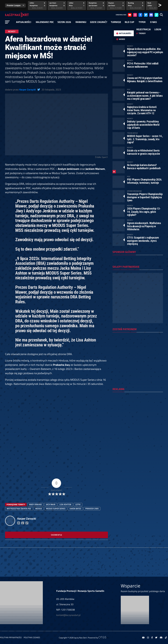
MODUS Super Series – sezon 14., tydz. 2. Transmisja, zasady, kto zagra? (145, 139)
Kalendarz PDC (45, 22)
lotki (78, 504)
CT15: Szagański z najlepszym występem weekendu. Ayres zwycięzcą (143, 241)
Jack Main (51, 504)
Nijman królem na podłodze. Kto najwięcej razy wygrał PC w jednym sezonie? (145, 52)
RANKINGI (81, 22)
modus (39, 509)
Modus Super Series (56, 509)
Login (158, 29)
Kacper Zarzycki (28, 89)
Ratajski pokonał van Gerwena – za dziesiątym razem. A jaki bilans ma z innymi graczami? (145, 96)
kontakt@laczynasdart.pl (68, 615)
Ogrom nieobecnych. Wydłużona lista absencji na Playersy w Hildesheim (144, 226)
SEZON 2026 (64, 22)
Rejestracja (144, 29)
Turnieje (116, 22)
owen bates (75, 509)
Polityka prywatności (11, 637)
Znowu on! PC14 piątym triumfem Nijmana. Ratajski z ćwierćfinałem (145, 79)
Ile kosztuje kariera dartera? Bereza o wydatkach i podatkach (144, 167)
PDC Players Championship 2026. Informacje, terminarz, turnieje (145, 181)
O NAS (153, 22)
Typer (142, 22)
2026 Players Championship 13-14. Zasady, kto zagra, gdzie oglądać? (144, 212)
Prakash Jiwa (92, 509)
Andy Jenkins (35, 504)
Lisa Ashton (65, 504)
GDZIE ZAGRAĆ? (99, 22)
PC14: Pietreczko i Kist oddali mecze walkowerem (143, 65)
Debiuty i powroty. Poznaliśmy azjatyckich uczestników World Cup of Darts (143, 125)
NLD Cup (129, 22)
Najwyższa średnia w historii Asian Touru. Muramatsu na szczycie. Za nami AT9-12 (142, 110)
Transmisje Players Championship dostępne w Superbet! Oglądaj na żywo (145, 197)
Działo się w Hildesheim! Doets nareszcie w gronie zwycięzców (143, 152)
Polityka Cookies (32, 637)
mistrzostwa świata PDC (19, 509)
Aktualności (24, 22)
